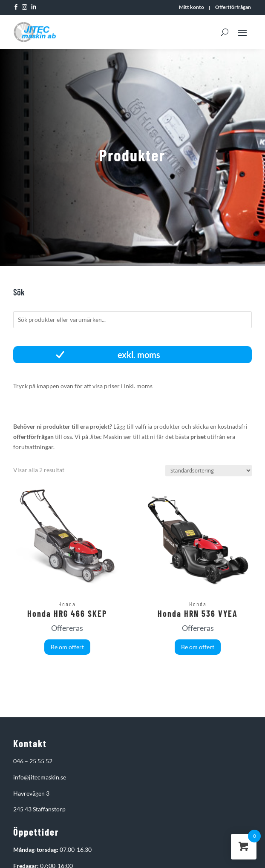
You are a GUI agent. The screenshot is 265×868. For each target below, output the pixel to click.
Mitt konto (192, 7)
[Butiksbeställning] (209, 471)
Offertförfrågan (233, 7)
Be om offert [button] (67, 647)
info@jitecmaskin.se (40, 777)
